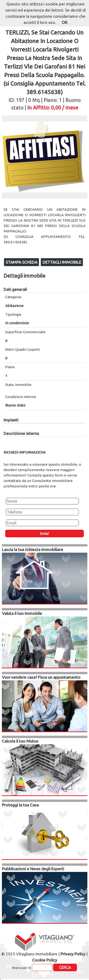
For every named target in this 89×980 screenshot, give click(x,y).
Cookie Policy (45, 960)
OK (65, 22)
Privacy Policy (73, 954)
